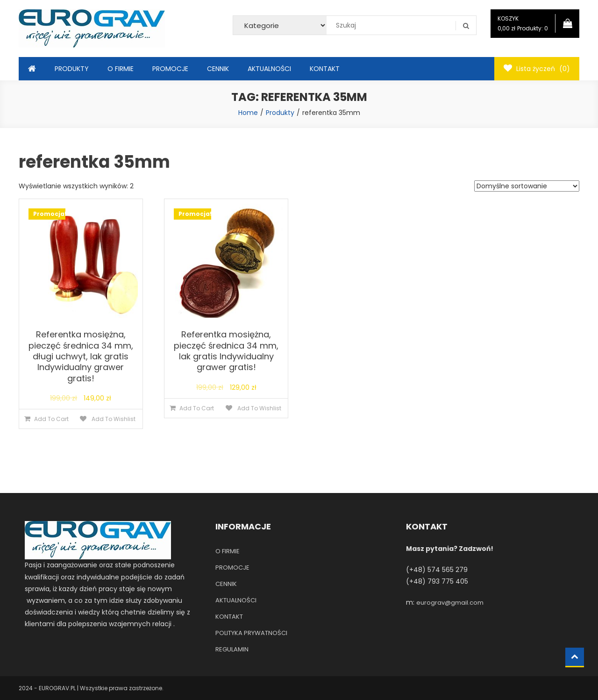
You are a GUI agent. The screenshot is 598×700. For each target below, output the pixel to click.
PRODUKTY (72, 69)
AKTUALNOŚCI (269, 69)
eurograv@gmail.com (450, 603)
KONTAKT (325, 69)
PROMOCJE (170, 69)
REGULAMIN (232, 649)
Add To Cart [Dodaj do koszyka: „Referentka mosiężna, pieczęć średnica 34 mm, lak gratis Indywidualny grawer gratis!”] (197, 408)
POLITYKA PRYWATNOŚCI (251, 633)
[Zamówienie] (527, 186)
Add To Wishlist (113, 419)
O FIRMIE (121, 69)
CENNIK (218, 69)
